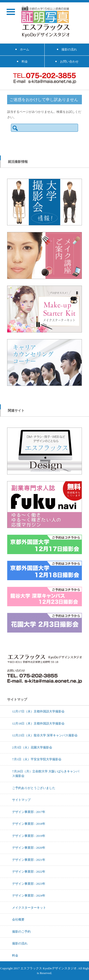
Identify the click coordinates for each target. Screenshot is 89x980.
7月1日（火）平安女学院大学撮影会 (37, 759)
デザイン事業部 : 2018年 (29, 824)
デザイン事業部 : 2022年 (29, 871)
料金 (15, 955)
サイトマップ (21, 800)
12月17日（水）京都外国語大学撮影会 (38, 711)
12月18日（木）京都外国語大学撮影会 (38, 723)
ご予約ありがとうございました (34, 788)
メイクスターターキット (29, 907)
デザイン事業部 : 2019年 (29, 836)
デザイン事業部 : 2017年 (29, 812)
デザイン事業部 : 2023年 (29, 884)
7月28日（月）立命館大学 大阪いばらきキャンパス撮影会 (46, 774)
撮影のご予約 (21, 931)
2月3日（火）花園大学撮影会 (32, 747)
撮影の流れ (20, 943)
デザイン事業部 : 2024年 (29, 895)
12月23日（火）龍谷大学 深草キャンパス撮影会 (45, 735)
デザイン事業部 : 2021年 (29, 860)
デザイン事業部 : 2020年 (29, 848)
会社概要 (18, 919)
